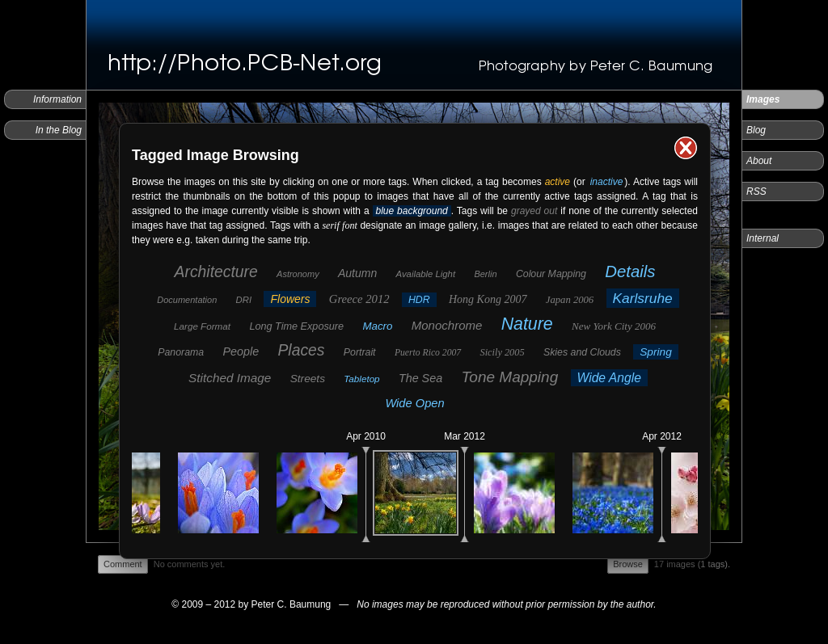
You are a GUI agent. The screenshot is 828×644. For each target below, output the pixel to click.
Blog (756, 130)
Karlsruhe (643, 298)
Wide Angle (609, 378)
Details (630, 271)
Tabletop (361, 379)
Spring (655, 352)
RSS (756, 192)
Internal (763, 238)
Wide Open (414, 403)
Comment (123, 564)
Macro (377, 326)
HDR (419, 300)
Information (57, 99)
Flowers (290, 299)
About (759, 161)
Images (763, 99)
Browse (628, 564)
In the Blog (59, 130)
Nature (527, 324)
